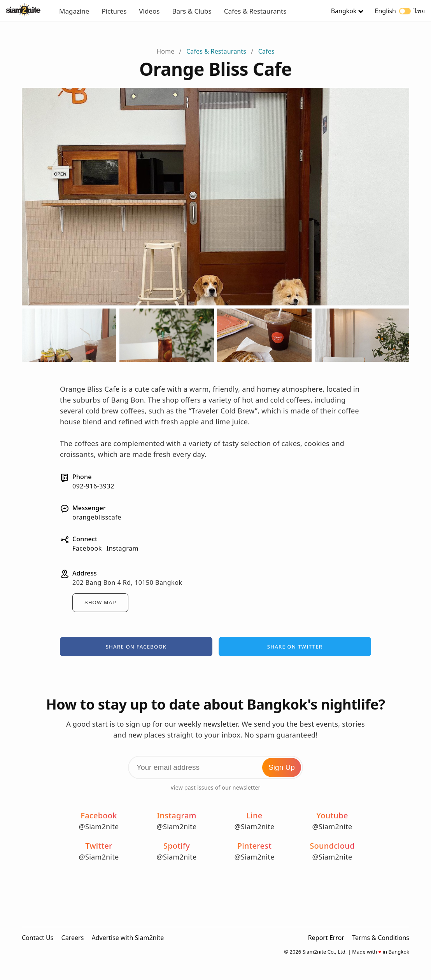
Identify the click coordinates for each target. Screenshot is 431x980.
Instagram (123, 548)
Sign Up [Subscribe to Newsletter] (282, 767)
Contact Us (38, 938)
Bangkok (344, 11)
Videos (149, 11)
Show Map (100, 602)
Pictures (114, 11)
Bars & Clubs (192, 11)
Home (165, 51)
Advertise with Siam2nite (128, 938)
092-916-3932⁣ (93, 486)
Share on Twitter (295, 647)
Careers (73, 938)
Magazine (74, 11)
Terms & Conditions (381, 938)
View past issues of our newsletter (215, 787)
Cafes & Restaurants (255, 11)
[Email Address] (215, 767)
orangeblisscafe (97, 517)
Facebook (87, 548)
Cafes (266, 51)
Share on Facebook (136, 647)
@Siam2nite (99, 827)
